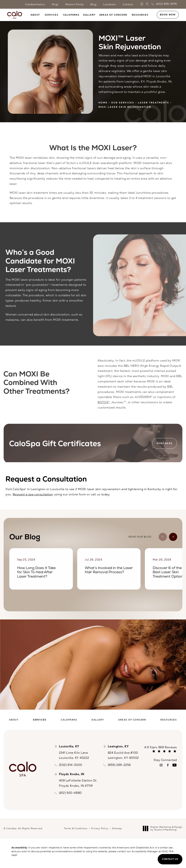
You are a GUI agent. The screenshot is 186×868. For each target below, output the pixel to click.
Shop (55, 4)
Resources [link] (140, 15)
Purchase (164, 445)
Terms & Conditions (76, 828)
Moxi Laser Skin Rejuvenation (125, 107)
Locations (110, 4)
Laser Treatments (154, 103)
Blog (93, 4)
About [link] (35, 15)
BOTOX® (107, 402)
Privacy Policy (100, 828)
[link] (142, 4)
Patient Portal (74, 4)
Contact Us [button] (170, 859)
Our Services (123, 103)
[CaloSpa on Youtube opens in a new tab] (174, 765)
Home (103, 103)
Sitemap (117, 828)
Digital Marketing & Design (164, 829)
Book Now (168, 15)
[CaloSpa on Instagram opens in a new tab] (161, 765)
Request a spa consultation (33, 494)
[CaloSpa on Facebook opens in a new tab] (168, 765)
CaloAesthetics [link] (35, 4)
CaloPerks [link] (71, 15)
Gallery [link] (89, 15)
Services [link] (51, 15)
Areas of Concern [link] (113, 15)
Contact (128, 4)
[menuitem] (36, 15)
